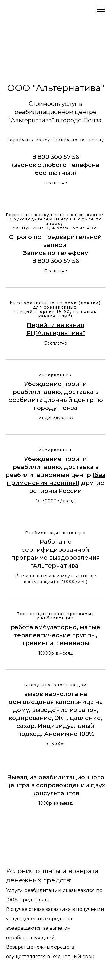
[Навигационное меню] (101, 9)
